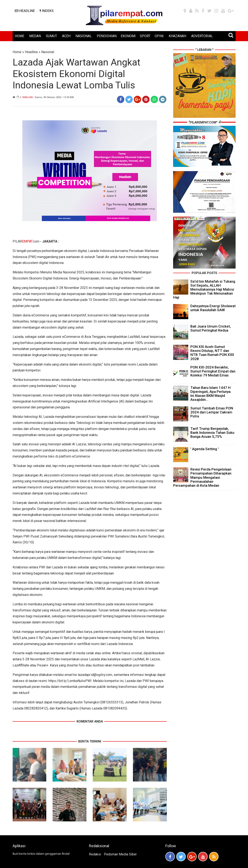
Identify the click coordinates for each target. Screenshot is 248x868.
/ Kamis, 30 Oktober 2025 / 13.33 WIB (54, 97)
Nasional (48, 52)
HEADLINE (25, 11)
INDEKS (47, 11)
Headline (31, 52)
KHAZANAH (177, 36)
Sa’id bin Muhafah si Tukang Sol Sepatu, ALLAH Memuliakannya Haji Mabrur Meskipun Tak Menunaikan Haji (204, 289)
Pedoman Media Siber (120, 854)
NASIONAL (84, 36)
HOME (19, 36)
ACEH (66, 36)
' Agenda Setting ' (205, 449)
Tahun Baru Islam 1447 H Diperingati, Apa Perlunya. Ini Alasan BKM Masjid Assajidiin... (211, 394)
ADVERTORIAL (202, 36)
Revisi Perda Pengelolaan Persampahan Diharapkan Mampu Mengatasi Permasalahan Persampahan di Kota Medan (202, 477)
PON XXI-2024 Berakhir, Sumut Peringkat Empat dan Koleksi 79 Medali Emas (213, 371)
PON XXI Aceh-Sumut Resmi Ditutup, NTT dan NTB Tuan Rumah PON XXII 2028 (212, 353)
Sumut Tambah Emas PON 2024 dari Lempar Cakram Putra (212, 412)
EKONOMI (128, 36)
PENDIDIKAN (107, 36)
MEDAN (35, 36)
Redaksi (95, 854)
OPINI (159, 36)
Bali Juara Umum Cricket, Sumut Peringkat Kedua (211, 328)
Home (17, 52)
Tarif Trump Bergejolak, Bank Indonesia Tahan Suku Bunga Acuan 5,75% (212, 433)
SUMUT (51, 36)
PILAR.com (26, 241)
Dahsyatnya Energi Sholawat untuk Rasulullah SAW (213, 308)
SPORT (145, 36)
